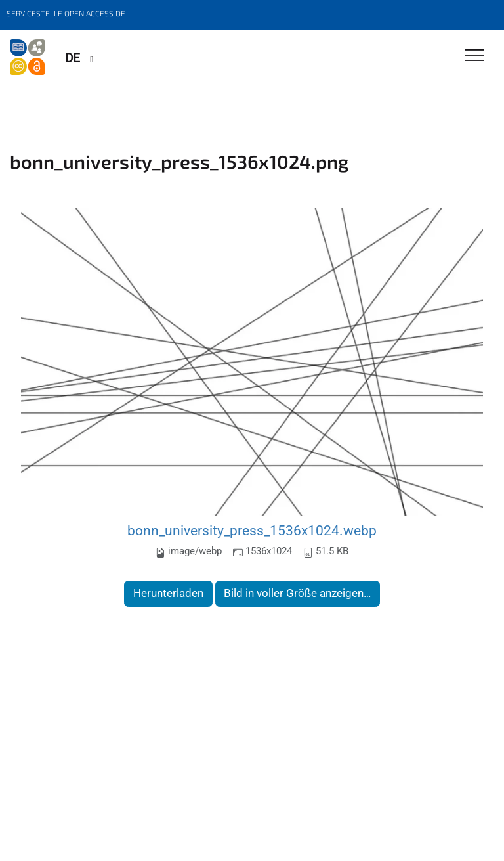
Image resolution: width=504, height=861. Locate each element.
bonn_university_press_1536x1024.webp (252, 530)
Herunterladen (168, 593)
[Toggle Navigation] (475, 56)
